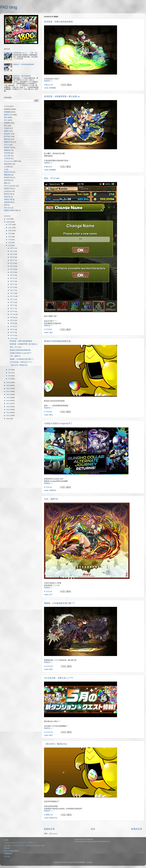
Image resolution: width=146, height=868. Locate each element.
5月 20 (13, 281)
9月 (10, 234)
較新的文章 (49, 829)
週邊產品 (7, 150)
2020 (8, 394)
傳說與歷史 (8, 164)
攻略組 (6, 131)
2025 (8, 222)
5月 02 (13, 335)
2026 (8, 219)
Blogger (90, 862)
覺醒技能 (7, 175)
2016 (8, 407)
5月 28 (13, 257)
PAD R (6, 145)
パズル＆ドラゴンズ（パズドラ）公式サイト (20, 843)
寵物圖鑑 (53, 88)
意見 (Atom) (53, 834)
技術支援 (7, 180)
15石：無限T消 (51, 499)
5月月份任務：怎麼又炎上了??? (59, 678)
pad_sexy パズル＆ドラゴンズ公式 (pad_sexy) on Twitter (24, 845)
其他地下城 (8, 189)
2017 (8, 403)
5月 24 (13, 269)
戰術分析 (7, 139)
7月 (10, 240)
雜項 (51, 333)
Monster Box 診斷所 (11, 161)
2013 (8, 415)
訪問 (6, 205)
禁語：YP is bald (52, 178)
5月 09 (13, 314)
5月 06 (13, 323)
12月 (10, 225)
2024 (8, 382)
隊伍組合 (7, 134)
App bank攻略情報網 (11, 851)
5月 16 (13, 293)
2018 (8, 401)
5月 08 (13, 317)
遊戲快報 (53, 490)
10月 (10, 231)
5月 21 (13, 278)
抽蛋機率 (7, 123)
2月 (10, 376)
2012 (8, 419)
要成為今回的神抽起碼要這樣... (58, 341)
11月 (10, 228)
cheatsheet (8, 191)
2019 (8, 398)
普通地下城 (8, 199)
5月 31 (13, 248)
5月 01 (13, 338)
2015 (8, 410)
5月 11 (13, 308)
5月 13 (13, 302)
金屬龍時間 (8, 854)
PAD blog (8, 7)
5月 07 (13, 320)
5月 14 (13, 299)
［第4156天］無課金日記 (56, 744)
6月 (10, 243)
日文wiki (7, 848)
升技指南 (7, 153)
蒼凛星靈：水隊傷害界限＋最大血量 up (62, 96)
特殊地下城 (8, 147)
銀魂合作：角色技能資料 (22, 76)
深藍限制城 (8, 202)
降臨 (6, 183)
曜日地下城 (8, 194)
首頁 (93, 829)
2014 (8, 413)
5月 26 (13, 263)
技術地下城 (8, 178)
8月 (10, 237)
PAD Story (8, 208)
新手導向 (7, 137)
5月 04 (13, 329)
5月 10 (13, 311)
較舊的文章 (137, 829)
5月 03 (13, 332)
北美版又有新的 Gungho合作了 (58, 423)
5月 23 (13, 272)
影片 (51, 595)
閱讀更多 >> (48, 81)
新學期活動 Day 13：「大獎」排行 (26, 53)
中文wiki (7, 856)
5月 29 (13, 254)
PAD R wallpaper (10, 186)
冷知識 (6, 128)
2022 (8, 389)
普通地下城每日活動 (11, 210)
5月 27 (13, 260)
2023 (8, 385)
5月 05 (13, 326)
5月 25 (13, 266)
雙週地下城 (8, 142)
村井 (6, 126)
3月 (10, 373)
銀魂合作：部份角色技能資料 (24, 64)
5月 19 (13, 284)
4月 (10, 370)
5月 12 (13, 305)
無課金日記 (53, 818)
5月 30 (13, 251)
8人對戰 (7, 167)
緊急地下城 (8, 172)
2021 (8, 391)
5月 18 (13, 287)
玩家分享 (7, 197)
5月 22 (13, 275)
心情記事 (7, 158)
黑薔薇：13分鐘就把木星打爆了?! (59, 603)
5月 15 (13, 296)
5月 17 (13, 290)
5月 (10, 246)
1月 (10, 379)
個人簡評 (7, 156)
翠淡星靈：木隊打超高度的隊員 (58, 22)
